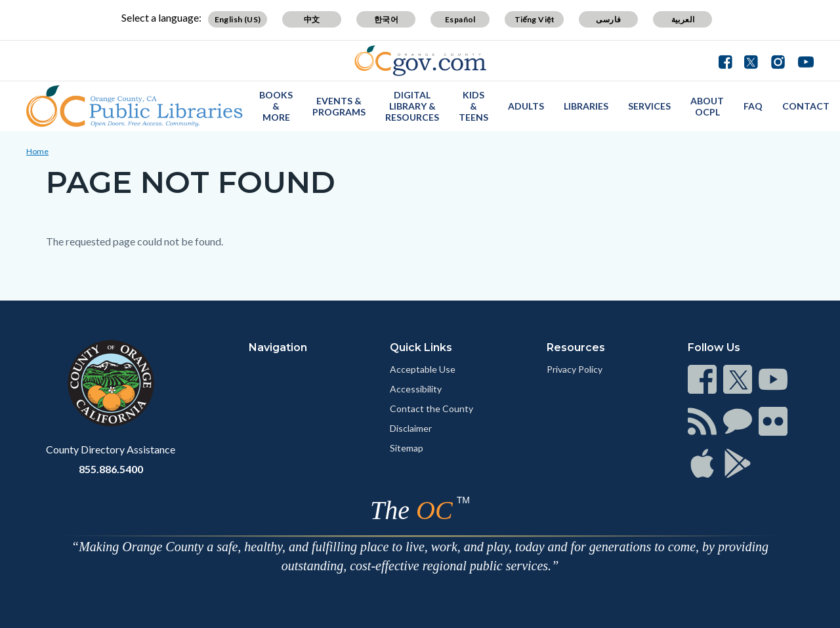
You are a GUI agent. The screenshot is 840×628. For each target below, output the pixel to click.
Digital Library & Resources (412, 106)
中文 (312, 19)
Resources (576, 347)
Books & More (276, 106)
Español (460, 19)
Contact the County (431, 408)
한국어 (386, 19)
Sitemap (407, 448)
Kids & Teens (473, 106)
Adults (526, 106)
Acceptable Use (423, 369)
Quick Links (421, 347)
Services (649, 106)
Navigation (278, 347)
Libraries (586, 106)
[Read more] (420, 61)
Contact (806, 106)
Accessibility (416, 389)
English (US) (238, 19)
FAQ (753, 106)
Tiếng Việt (535, 19)
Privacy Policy (575, 369)
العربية (683, 19)
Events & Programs (339, 106)
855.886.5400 (111, 469)
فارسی (608, 19)
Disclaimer (411, 428)
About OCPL (707, 106)
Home (37, 151)
